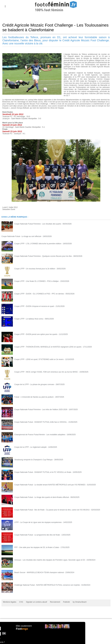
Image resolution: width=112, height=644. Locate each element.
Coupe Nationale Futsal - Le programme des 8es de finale (37, 535)
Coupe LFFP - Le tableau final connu (29, 319)
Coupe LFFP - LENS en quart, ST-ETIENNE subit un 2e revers (39, 359)
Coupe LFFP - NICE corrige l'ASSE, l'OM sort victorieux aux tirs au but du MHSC (46, 372)
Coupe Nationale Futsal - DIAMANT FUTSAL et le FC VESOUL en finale (43, 472)
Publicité (66, 602)
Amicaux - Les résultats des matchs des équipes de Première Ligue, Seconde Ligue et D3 (50, 560)
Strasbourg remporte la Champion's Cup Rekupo (33, 460)
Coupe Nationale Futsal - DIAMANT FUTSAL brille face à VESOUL (41, 422)
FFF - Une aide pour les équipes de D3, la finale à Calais (37, 547)
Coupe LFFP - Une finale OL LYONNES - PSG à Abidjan (36, 281)
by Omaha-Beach (80, 602)
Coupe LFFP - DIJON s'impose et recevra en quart (34, 306)
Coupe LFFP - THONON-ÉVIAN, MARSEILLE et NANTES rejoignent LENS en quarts (48, 347)
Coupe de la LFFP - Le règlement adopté (30, 447)
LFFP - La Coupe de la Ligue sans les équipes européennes (38, 522)
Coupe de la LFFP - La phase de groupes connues (34, 384)
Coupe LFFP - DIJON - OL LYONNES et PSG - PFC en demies (39, 294)
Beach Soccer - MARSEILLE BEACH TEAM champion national (39, 572)
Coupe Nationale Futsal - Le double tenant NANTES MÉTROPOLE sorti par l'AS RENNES (50, 485)
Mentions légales (10, 602)
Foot (22, 629)
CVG (21, 602)
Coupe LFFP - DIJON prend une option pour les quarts (36, 334)
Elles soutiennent (24, 626)
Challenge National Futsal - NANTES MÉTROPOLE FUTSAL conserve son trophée (47, 585)
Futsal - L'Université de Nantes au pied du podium (34, 397)
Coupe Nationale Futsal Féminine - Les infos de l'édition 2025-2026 (41, 409)
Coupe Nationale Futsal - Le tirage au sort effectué (21, 236)
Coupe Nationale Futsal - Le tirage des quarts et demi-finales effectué (42, 497)
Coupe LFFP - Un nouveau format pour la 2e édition (35, 269)
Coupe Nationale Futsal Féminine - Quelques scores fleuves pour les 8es (43, 256)
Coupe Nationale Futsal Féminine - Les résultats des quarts (38, 224)
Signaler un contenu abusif (36, 602)
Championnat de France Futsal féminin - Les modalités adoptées (40, 434)
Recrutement (55, 602)
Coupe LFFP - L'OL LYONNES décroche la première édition (38, 243)
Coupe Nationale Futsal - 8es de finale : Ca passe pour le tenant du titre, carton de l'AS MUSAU (52, 510)
